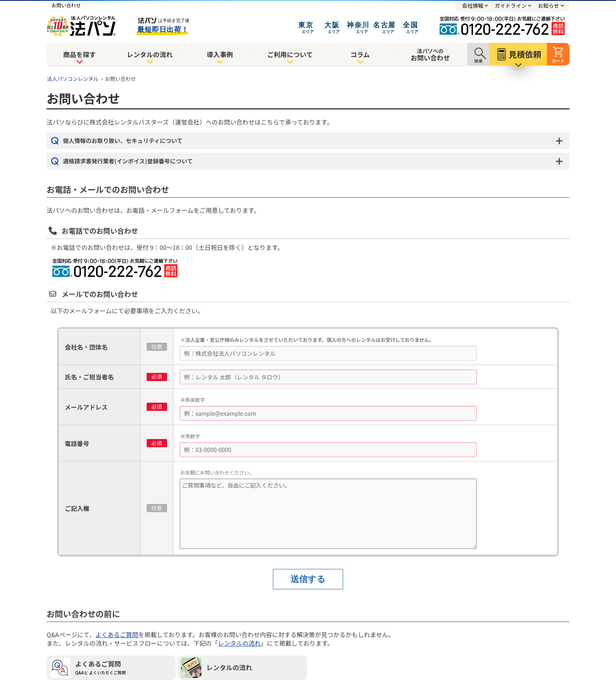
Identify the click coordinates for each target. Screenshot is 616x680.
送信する (308, 579)
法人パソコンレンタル (73, 79)
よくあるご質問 (117, 634)
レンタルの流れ (150, 54)
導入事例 (220, 54)
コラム (360, 54)
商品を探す (80, 54)
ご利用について (290, 54)
